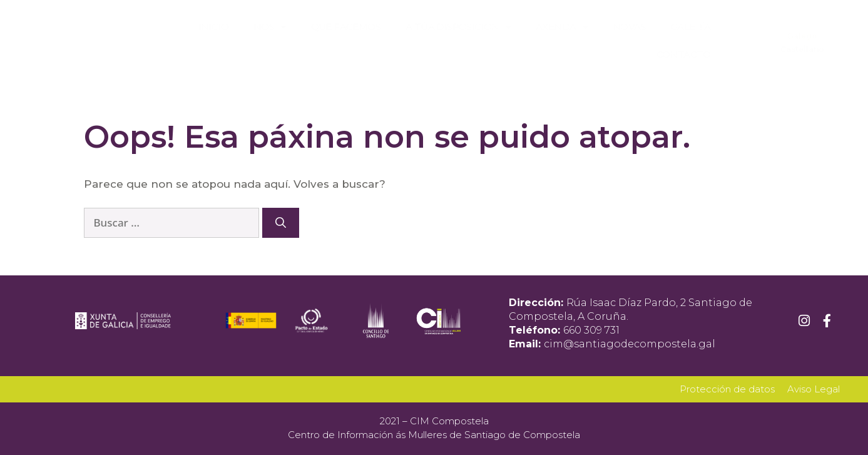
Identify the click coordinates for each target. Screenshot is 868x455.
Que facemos (346, 27)
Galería (691, 27)
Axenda (562, 27)
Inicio (213, 27)
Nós (270, 27)
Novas (629, 27)
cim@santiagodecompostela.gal (630, 344)
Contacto (684, 54)
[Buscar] (281, 223)
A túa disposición (458, 27)
